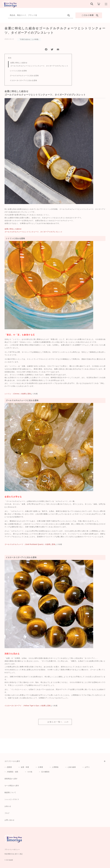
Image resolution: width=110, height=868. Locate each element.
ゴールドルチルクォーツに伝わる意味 (24, 76)
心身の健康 (72, 767)
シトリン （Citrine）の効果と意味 (18, 394)
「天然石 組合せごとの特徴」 (29, 39)
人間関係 (55, 767)
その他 (30, 772)
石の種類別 (45, 772)
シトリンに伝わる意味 (18, 71)
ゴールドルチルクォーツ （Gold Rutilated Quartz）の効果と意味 (30, 544)
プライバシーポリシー (12, 850)
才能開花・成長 (12, 772)
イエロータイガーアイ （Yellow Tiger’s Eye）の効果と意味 (28, 706)
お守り (87, 767)
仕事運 (40, 767)
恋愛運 (9, 767)
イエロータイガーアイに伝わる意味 (23, 80)
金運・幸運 (25, 767)
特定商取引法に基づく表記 (14, 854)
